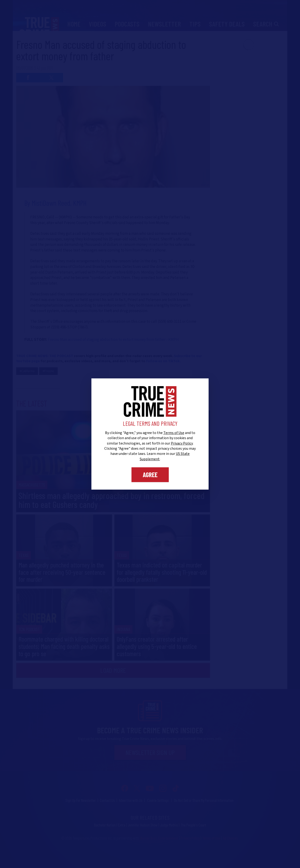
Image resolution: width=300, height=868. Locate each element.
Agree (150, 475)
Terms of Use (174, 433)
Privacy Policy (182, 443)
